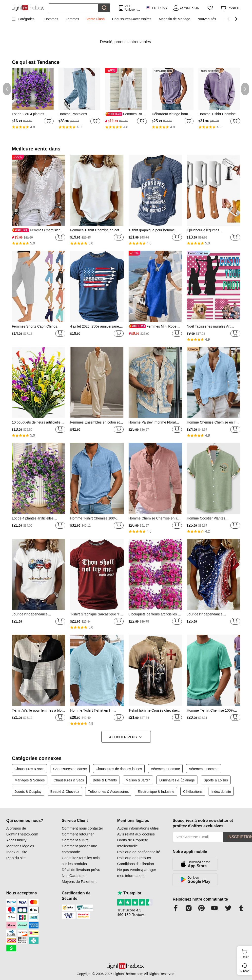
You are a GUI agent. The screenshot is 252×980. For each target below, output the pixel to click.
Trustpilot (129, 893)
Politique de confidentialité (139, 852)
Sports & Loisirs (216, 780)
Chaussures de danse (70, 769)
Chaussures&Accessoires (132, 19)
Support (245, 971)
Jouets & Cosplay (28, 792)
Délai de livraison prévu (81, 870)
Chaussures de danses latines (119, 769)
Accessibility (17, 840)
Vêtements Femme (165, 769)
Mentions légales (20, 846)
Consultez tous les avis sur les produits (81, 861)
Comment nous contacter (82, 828)
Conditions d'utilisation (136, 864)
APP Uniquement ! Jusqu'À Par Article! (133, 8)
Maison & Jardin (138, 780)
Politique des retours (134, 858)
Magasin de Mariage (175, 19)
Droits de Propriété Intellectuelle (133, 843)
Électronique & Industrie (156, 792)
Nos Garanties (74, 876)
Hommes (51, 19)
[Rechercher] (74, 8)
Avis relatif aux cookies (136, 834)
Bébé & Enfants (105, 780)
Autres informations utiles (138, 828)
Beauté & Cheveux (65, 792)
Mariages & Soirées (30, 780)
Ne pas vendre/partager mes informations (137, 873)
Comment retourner (78, 834)
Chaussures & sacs (29, 769)
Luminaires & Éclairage (177, 780)
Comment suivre (75, 840)
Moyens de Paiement (79, 881)
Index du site (221, 792)
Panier (246, 953)
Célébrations (193, 792)
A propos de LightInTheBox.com (22, 831)
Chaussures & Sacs (69, 780)
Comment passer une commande (79, 849)
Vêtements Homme (204, 769)
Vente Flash (96, 19)
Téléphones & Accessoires (108, 792)
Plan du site (16, 858)
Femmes (72, 19)
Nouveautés (207, 19)
